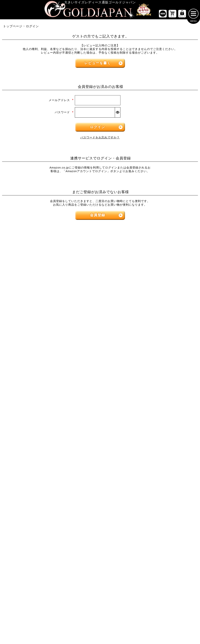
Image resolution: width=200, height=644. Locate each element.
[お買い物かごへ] (172, 15)
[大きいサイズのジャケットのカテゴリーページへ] (100, 388)
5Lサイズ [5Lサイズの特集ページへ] (117, 255)
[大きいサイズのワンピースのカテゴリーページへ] (100, 285)
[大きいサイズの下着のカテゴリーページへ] (167, 448)
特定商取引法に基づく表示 (80, 627)
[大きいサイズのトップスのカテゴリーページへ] (33, 285)
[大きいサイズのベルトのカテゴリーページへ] (167, 436)
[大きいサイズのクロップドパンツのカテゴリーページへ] (167, 311)
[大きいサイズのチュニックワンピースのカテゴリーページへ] (100, 323)
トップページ (13, 28)
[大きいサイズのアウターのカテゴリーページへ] (100, 362)
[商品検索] (189, 501)
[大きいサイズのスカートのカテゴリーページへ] (33, 362)
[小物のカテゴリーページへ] (167, 424)
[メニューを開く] (193, 15)
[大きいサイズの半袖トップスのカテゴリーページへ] (33, 299)
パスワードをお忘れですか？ (100, 139)
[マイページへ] (182, 15)
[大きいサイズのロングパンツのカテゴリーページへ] (167, 323)
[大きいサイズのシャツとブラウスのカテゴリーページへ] (33, 323)
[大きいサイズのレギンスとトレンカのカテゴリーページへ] (167, 335)
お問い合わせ (128, 627)
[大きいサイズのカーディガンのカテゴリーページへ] (100, 375)
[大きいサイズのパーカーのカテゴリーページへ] (100, 400)
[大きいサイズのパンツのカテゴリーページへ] (167, 285)
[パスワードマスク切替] (118, 114)
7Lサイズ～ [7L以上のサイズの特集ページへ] (184, 255)
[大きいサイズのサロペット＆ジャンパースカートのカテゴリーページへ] (100, 335)
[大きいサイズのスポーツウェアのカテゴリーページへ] (167, 388)
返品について (108, 627)
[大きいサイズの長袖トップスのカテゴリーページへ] (33, 311)
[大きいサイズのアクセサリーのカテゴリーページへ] (167, 461)
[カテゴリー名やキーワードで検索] (146, 501)
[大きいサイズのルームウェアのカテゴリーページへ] (167, 412)
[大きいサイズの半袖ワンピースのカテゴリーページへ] (100, 311)
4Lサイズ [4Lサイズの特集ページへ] (83, 255)
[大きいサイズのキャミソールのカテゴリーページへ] (33, 335)
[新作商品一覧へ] (163, 15)
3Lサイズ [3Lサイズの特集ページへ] (50, 255)
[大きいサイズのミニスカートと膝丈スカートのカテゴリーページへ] (33, 375)
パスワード (64, 114)
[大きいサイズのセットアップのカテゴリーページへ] (167, 400)
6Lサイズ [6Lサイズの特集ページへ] (150, 255)
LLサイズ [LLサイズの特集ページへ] (17, 255)
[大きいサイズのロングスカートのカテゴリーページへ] (33, 388)
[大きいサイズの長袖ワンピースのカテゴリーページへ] (100, 299)
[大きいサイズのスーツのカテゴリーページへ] (167, 375)
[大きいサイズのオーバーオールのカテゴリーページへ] (100, 347)
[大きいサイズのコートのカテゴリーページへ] (100, 412)
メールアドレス (61, 102)
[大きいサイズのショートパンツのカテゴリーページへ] (167, 299)
